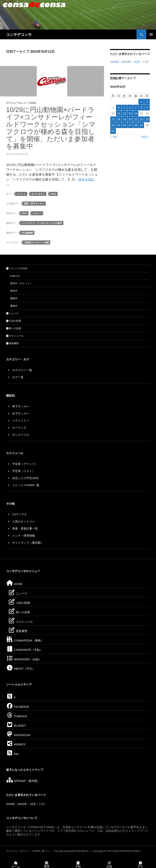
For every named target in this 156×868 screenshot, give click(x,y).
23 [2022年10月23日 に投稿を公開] (147, 119)
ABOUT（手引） (21, 669)
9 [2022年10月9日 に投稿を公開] (147, 107)
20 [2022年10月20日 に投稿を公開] (130, 119)
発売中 (14, 291)
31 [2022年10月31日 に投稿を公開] (113, 131)
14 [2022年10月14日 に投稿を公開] (136, 113)
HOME (114, 62)
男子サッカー (21, 406)
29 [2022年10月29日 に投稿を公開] (141, 125)
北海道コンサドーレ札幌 (36, 242)
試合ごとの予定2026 (25, 478)
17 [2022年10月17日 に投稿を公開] (113, 119)
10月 (137, 62)
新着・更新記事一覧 (25, 528)
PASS (24, 213)
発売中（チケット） (21, 283)
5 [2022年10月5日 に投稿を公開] (124, 107)
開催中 (14, 298)
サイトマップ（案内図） (28, 543)
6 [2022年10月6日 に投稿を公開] (130, 107)
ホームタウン (38, 194)
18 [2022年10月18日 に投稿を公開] (119, 119)
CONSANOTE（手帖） (24, 650)
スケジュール (15, 336)
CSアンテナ (20, 514)
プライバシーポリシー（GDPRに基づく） (29, 851)
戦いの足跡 (14, 328)
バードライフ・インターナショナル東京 (42, 223)
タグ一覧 (18, 377)
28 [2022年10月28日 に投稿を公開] (136, 125)
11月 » (145, 137)
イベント (21, 194)
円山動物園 (27, 233)
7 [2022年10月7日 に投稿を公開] (136, 107)
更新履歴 (12, 343)
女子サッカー (21, 413)
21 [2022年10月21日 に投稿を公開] (136, 119)
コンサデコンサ (19, 34)
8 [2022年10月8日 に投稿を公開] (141, 107)
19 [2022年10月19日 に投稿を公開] (124, 119)
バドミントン (21, 420)
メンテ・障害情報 (24, 535)
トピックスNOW (17, 268)
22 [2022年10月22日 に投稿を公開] (141, 119)
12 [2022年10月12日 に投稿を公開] (124, 113)
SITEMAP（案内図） (23, 781)
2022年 (126, 62)
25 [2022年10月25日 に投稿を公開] (119, 125)
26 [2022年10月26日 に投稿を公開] (124, 125)
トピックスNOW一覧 (26, 485)
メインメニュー (151, 34)
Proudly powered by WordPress (72, 851)
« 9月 (114, 137)
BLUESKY (16, 725)
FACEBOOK (18, 707)
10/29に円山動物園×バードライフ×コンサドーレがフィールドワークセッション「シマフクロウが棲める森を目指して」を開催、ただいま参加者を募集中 (51, 128)
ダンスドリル (21, 435)
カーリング (19, 428)
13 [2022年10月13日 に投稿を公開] (130, 113)
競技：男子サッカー (34, 203)
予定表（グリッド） (25, 464)
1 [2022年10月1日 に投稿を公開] (141, 102)
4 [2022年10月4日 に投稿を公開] (119, 107)
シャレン (37, 213)
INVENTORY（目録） (24, 659)
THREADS (16, 716)
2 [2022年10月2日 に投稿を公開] (147, 102)
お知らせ (15, 276)
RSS (12, 754)
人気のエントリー (24, 521)
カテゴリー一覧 (22, 370)
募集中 (14, 306)
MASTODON (18, 735)
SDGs (53, 194)
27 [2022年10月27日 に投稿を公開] (130, 125)
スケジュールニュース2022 (21, 103)
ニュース (12, 313)
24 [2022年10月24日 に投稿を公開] (113, 125)
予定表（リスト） (24, 471)
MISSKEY (16, 744)
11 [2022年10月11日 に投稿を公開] (119, 113)
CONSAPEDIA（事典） (25, 640)
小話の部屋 (14, 321)
